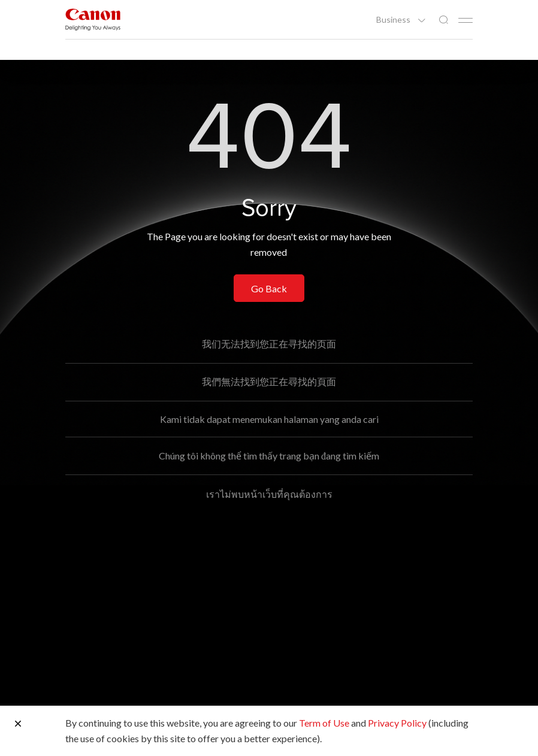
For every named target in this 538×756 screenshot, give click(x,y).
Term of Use (324, 723)
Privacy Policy (397, 723)
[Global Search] (443, 20)
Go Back (269, 288)
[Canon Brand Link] (93, 19)
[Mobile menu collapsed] (466, 20)
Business (394, 20)
